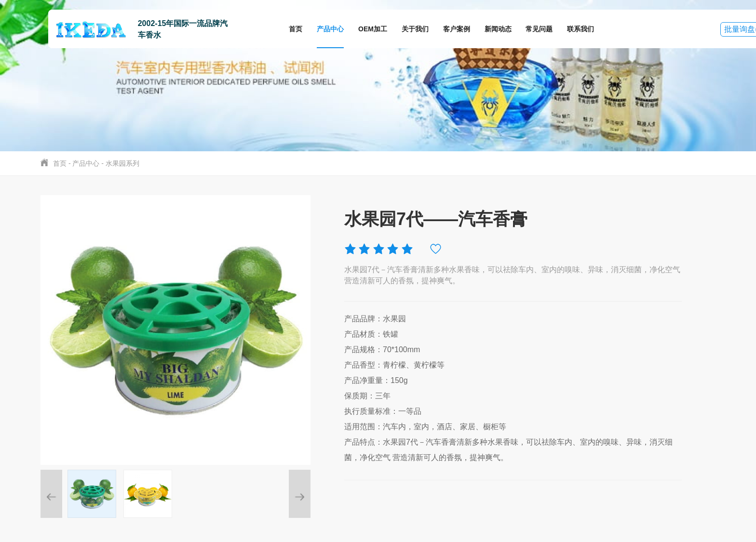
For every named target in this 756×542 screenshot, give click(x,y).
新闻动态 (498, 29)
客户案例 (457, 29)
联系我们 (580, 29)
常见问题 (539, 29)
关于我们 (415, 29)
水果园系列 (122, 163)
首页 (296, 29)
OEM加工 (373, 29)
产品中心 (330, 29)
